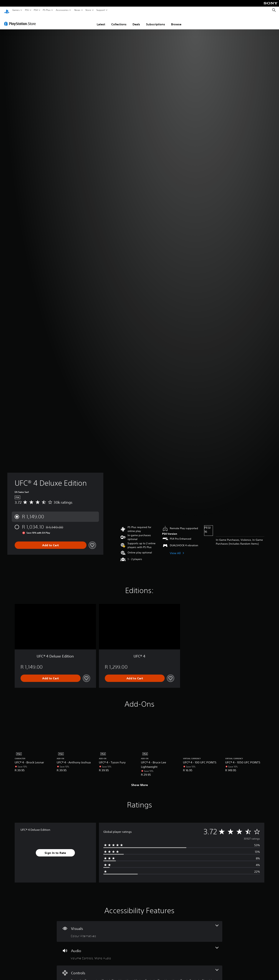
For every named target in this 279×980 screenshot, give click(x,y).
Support (101, 10)
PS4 (36, 10)
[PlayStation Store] (21, 20)
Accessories (62, 10)
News (77, 10)
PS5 (27, 10)
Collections (119, 21)
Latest (101, 21)
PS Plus (47, 10)
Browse (176, 21)
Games (16, 10)
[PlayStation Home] (7, 10)
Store (88, 10)
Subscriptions (156, 21)
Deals (136, 21)
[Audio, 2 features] (139, 950)
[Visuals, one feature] (139, 928)
